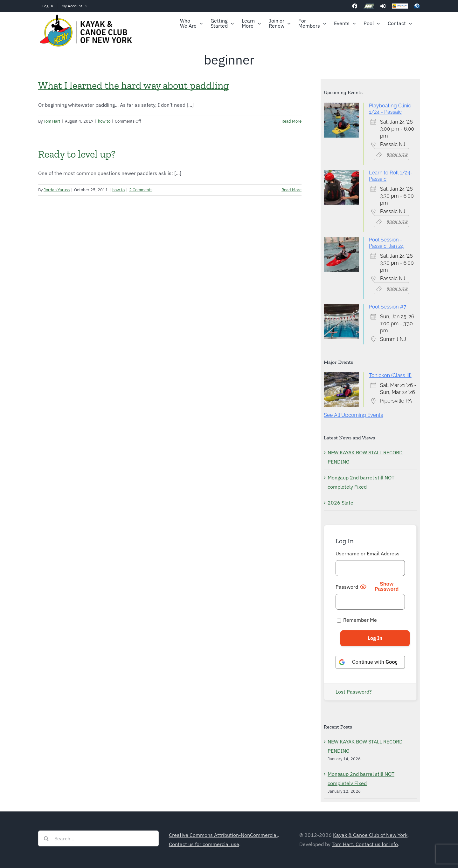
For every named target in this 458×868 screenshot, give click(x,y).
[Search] (46, 838)
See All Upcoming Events (353, 415)
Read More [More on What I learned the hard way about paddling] (291, 121)
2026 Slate (340, 503)
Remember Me (357, 620)
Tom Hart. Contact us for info (365, 844)
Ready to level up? (77, 154)
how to (104, 121)
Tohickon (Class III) (390, 375)
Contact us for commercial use (204, 844)
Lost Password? (354, 692)
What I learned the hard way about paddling (134, 85)
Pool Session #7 (388, 307)
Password (347, 587)
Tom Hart (52, 121)
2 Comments (141, 190)
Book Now (392, 154)
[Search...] (98, 838)
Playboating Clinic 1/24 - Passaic (390, 109)
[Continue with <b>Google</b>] (370, 662)
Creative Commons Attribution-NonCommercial (223, 835)
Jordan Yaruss (57, 190)
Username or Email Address (368, 553)
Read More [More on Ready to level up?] (291, 190)
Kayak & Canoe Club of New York (370, 835)
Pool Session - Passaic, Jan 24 (386, 243)
